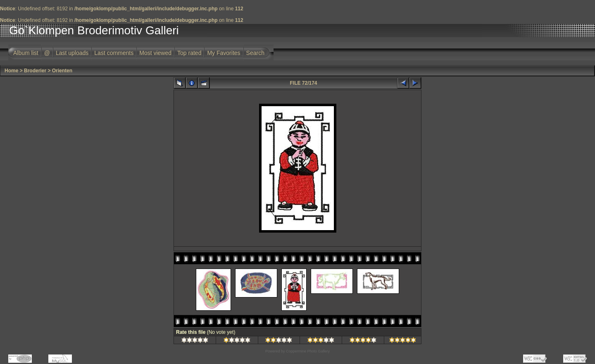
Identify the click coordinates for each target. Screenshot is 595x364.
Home (11, 71)
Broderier (35, 71)
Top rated (189, 53)
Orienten (62, 71)
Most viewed (155, 53)
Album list (26, 53)
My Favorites (224, 53)
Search (255, 53)
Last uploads (72, 53)
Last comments (114, 53)
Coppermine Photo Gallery (308, 351)
